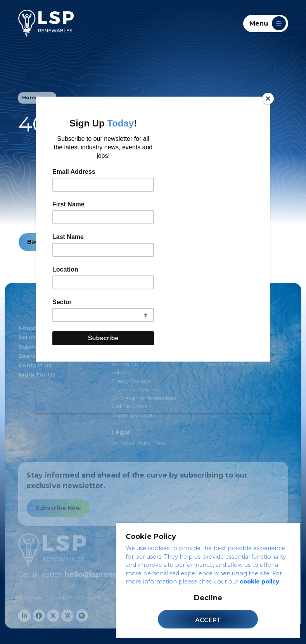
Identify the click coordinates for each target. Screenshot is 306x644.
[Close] (268, 99)
